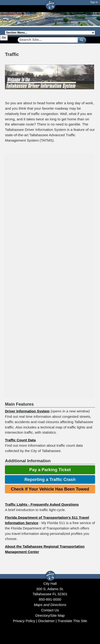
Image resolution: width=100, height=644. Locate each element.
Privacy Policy (24, 621)
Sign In (94, 2)
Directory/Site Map (50, 615)
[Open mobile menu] (93, 9)
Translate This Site (72, 621)
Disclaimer (46, 621)
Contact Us (50, 610)
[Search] (46, 40)
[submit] (81, 40)
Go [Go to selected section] (4, 38)
